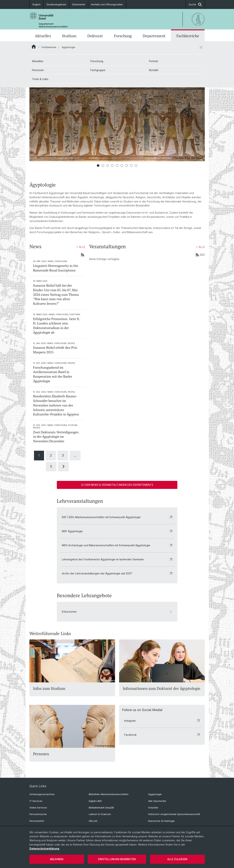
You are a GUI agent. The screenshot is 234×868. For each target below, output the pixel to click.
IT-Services (36, 801)
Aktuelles (43, 36)
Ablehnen (57, 859)
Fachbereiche (188, 36)
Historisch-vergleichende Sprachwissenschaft (174, 814)
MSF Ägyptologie (117, 531)
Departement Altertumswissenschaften (53, 25)
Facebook (162, 735)
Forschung (123, 36)
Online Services (38, 808)
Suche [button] (195, 4)
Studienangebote (56, 4)
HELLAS (93, 821)
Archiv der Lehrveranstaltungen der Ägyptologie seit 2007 (117, 573)
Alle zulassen (177, 859)
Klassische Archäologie (161, 821)
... (75, 455)
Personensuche (38, 814)
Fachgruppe (98, 70)
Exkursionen (117, 612)
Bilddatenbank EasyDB (101, 808)
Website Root (34, 47)
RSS (200, 255)
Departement (154, 36)
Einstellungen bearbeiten (117, 859)
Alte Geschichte (157, 801)
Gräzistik (153, 808)
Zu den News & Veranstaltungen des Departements (117, 485)
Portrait (154, 61)
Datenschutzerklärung (44, 849)
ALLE (81, 247)
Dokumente (79, 4)
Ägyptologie (155, 794)
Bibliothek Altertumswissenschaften (109, 794)
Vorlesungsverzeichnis (42, 794)
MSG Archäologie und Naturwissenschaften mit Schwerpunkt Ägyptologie (117, 545)
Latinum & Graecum (100, 814)
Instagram (162, 721)
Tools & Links (40, 79)
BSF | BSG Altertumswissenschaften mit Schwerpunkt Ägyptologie (117, 517)
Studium (69, 36)
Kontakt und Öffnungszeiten (107, 4)
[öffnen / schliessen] (201, 47)
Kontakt (154, 70)
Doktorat (95, 36)
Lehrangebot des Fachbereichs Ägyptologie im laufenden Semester (117, 559)
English (37, 4)
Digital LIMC (95, 801)
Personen (38, 70)
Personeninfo (37, 821)
